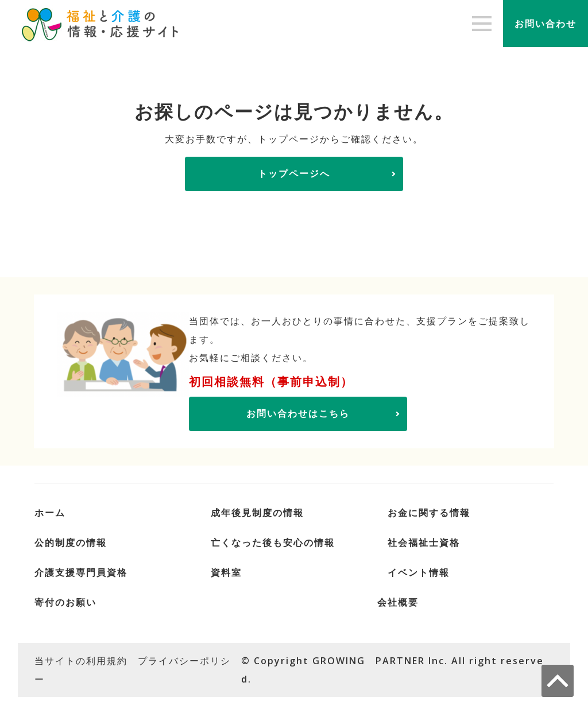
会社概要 (398, 602)
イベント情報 (419, 572)
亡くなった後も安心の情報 (273, 542)
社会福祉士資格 (424, 542)
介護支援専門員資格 (81, 572)
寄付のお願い (65, 602)
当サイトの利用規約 (81, 661)
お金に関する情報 (429, 513)
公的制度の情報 (71, 542)
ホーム (50, 513)
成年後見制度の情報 (257, 513)
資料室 (226, 572)
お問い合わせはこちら (298, 413)
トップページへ (294, 173)
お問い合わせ (546, 24)
